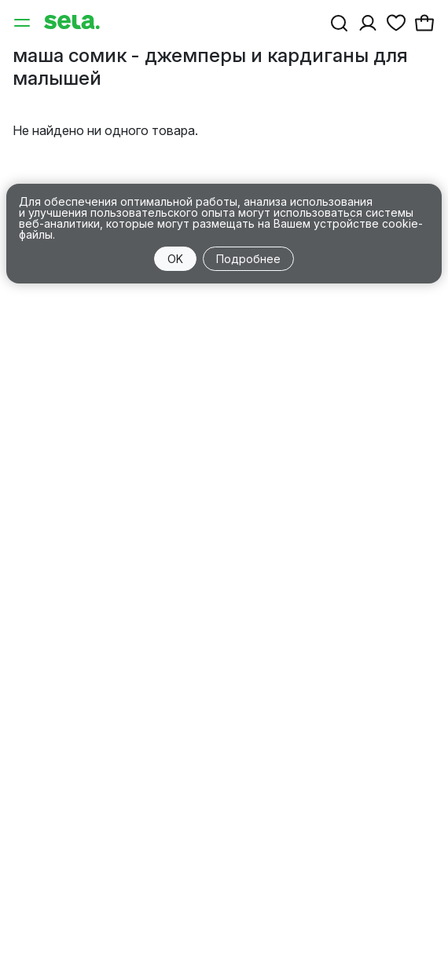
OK (175, 259)
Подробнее (248, 259)
